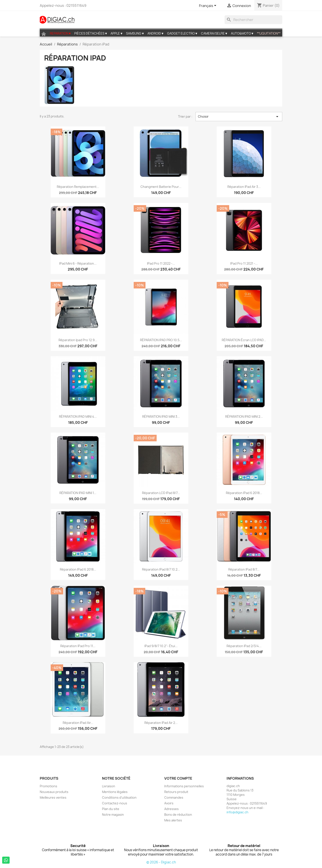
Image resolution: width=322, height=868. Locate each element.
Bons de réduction (178, 815)
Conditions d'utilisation (119, 797)
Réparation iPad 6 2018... (244, 493)
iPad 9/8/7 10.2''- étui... (161, 646)
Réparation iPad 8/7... (244, 569)
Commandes (174, 797)
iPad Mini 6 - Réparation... (78, 263)
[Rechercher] (253, 20)
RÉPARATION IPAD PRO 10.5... (161, 340)
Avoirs (169, 803)
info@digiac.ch (237, 812)
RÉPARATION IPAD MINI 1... (78, 493)
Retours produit (176, 792)
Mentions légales (115, 792)
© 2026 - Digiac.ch (161, 862)
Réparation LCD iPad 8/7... (161, 493)
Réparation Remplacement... (78, 187)
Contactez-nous (115, 803)
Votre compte (178, 778)
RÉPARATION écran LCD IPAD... (244, 340)
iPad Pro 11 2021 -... (244, 263)
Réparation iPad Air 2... (161, 723)
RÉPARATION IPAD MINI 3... (161, 417)
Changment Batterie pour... (161, 187)
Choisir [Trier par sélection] (239, 117)
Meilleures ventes (53, 797)
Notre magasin (113, 815)
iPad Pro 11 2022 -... (161, 263)
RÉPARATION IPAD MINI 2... (244, 417)
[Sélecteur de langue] (208, 6)
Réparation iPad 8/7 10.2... (161, 569)
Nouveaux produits (54, 792)
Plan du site (111, 809)
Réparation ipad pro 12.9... (78, 340)
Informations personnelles (184, 786)
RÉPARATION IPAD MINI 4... (78, 417)
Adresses (171, 809)
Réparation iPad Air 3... (244, 187)
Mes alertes (173, 820)
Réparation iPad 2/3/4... (244, 646)
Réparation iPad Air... (78, 723)
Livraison (109, 786)
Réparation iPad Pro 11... (78, 646)
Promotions (48, 786)
